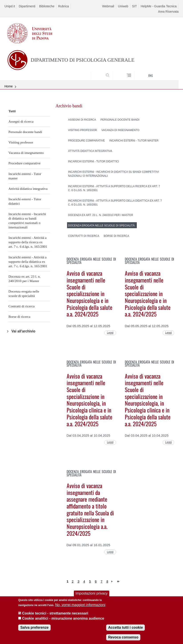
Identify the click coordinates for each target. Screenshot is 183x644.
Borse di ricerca (19, 317)
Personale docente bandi (25, 132)
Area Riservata (168, 12)
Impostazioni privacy (92, 595)
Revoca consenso (123, 639)
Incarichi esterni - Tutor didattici (25, 201)
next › (113, 582)
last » (119, 582)
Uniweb (123, 6)
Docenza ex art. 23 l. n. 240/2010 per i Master (25, 279)
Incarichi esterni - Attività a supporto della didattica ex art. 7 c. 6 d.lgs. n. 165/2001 (28, 262)
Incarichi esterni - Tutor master (25, 176)
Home (9, 86)
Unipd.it (10, 6)
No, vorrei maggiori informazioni (80, 606)
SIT (135, 6)
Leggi (110, 333)
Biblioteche (47, 6)
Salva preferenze (34, 629)
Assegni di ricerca (21, 121)
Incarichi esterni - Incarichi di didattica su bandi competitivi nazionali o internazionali (27, 221)
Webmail (108, 6)
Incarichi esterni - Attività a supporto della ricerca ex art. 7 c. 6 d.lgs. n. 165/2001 (28, 242)
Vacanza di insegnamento (26, 153)
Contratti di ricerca (22, 306)
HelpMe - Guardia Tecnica (159, 6)
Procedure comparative (24, 163)
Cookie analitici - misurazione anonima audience (63, 620)
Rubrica (64, 6)
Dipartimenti (27, 6)
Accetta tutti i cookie (125, 629)
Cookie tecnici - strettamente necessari (55, 615)
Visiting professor (21, 142)
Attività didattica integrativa (28, 189)
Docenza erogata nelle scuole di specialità (24, 294)
